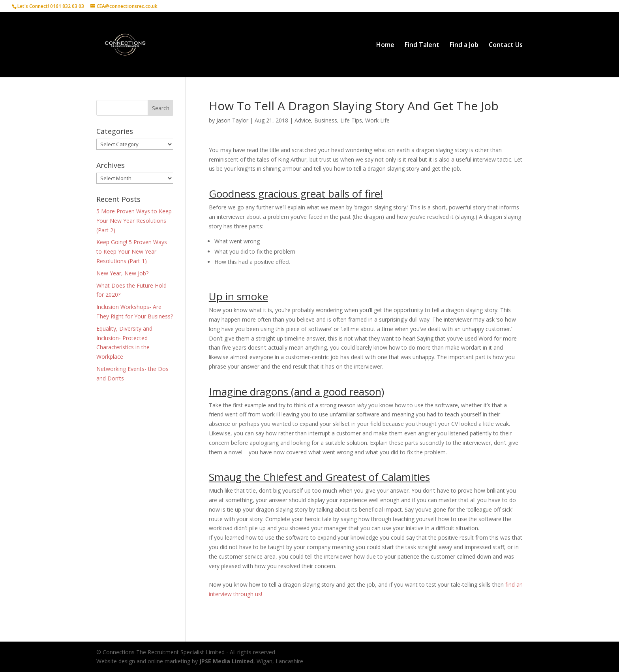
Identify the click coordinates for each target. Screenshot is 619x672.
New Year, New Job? (122, 273)
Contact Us (506, 45)
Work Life (377, 120)
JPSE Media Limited (226, 661)
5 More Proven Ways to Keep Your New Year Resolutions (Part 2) (134, 221)
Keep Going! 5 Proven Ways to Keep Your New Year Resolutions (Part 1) (132, 251)
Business (326, 120)
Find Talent (422, 45)
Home (385, 45)
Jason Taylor (232, 120)
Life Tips (351, 120)
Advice (303, 120)
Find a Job (464, 45)
